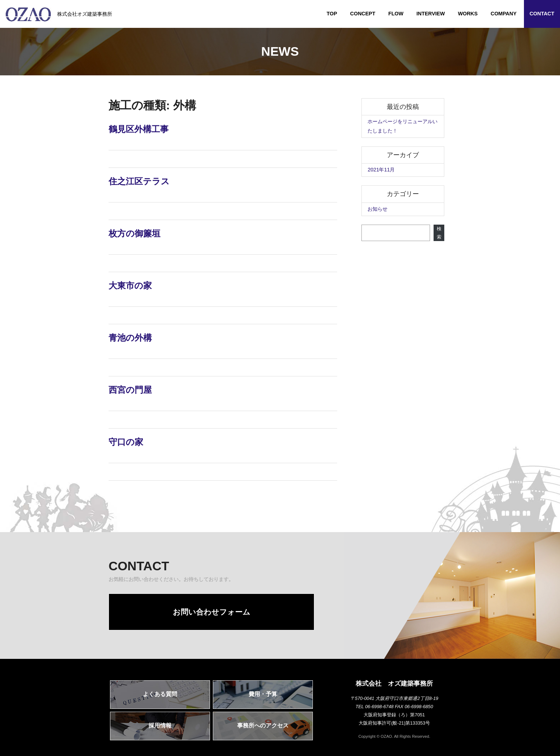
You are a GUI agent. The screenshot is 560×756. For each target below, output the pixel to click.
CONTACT (542, 14)
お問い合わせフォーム (212, 612)
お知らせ (377, 209)
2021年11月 (381, 170)
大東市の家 (130, 286)
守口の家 (126, 442)
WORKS (468, 14)
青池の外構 (130, 338)
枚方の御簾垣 (134, 233)
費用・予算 (263, 694)
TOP (332, 14)
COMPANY (504, 14)
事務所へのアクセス (263, 725)
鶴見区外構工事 (139, 129)
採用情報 (160, 725)
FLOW (396, 14)
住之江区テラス (139, 181)
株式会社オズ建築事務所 (59, 14)
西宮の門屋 (130, 390)
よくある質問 (160, 694)
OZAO (386, 736)
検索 (439, 233)
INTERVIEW (431, 14)
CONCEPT (362, 14)
